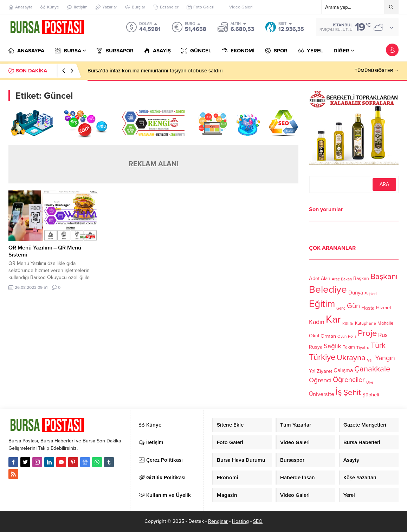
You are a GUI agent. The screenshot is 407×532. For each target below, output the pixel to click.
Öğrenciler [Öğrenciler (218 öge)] (349, 380)
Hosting (240, 521)
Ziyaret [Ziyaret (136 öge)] (324, 371)
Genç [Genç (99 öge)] (341, 308)
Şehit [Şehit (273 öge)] (352, 392)
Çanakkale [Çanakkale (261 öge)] (372, 369)
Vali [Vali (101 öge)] (370, 360)
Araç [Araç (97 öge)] (336, 279)
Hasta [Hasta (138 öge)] (368, 308)
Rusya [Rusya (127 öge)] (316, 347)
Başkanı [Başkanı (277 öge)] (384, 276)
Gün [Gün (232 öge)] (353, 306)
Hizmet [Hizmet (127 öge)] (384, 308)
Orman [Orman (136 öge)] (328, 336)
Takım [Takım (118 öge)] (349, 347)
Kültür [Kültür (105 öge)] (348, 324)
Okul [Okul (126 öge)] (314, 336)
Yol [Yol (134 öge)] (312, 371)
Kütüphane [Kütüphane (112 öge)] (366, 323)
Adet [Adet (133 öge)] (314, 278)
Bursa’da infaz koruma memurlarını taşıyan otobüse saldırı (155, 71)
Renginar (218, 521)
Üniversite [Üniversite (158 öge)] (322, 394)
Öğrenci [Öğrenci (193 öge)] (320, 380)
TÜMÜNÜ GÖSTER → (377, 71)
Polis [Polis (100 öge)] (352, 336)
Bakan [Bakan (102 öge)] (346, 279)
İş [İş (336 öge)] (339, 392)
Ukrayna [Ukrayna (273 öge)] (351, 358)
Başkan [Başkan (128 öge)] (361, 278)
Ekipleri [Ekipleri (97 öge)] (370, 294)
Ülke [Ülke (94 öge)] (370, 382)
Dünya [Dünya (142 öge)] (356, 293)
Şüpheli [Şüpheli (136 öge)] (371, 395)
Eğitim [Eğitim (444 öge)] (322, 304)
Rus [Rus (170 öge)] (383, 335)
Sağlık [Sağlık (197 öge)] (332, 346)
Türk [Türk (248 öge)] (378, 345)
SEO (258, 521)
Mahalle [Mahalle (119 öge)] (385, 323)
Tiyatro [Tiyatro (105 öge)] (363, 348)
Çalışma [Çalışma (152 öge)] (343, 370)
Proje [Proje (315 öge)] (367, 333)
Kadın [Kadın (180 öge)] (317, 322)
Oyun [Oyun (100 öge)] (342, 336)
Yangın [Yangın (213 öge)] (385, 358)
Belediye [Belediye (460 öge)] (328, 290)
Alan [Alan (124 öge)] (326, 278)
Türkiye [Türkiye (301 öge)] (322, 357)
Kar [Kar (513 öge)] (333, 319)
